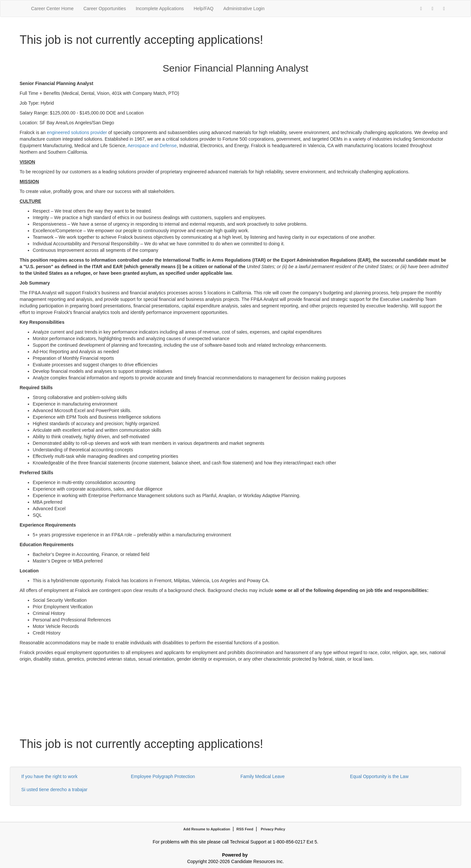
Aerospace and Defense (152, 146)
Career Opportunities (105, 9)
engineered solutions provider (77, 132)
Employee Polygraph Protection (163, 776)
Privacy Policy (273, 829)
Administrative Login (244, 9)
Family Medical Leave (262, 776)
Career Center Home (52, 9)
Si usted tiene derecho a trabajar (54, 790)
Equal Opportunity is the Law (379, 776)
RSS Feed (245, 829)
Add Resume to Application (207, 829)
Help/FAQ (204, 9)
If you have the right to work (49, 776)
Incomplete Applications (160, 9)
